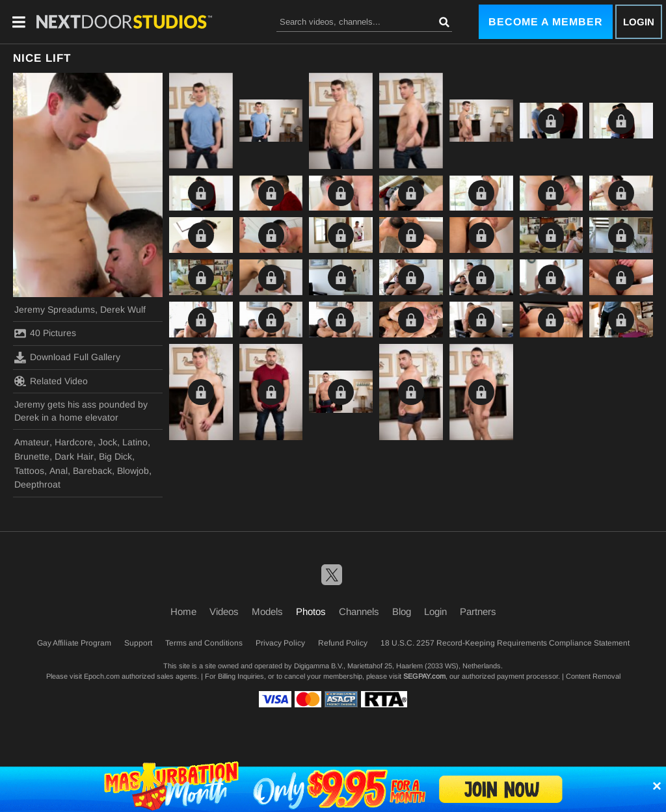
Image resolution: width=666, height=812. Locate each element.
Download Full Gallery (67, 358)
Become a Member (546, 22)
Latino (135, 442)
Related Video (51, 381)
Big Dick (115, 456)
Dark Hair (74, 456)
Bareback (92, 471)
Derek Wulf (123, 309)
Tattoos (29, 471)
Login (639, 22)
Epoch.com (102, 676)
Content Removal (593, 676)
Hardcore (74, 442)
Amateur (32, 442)
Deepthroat (37, 484)
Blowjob (133, 471)
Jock (108, 442)
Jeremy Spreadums (55, 309)
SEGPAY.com (424, 676)
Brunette (32, 456)
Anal (59, 471)
